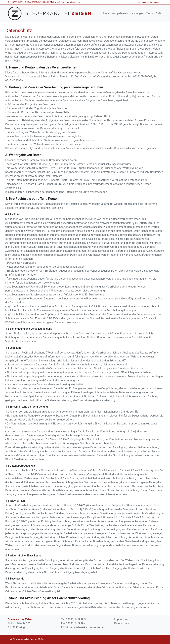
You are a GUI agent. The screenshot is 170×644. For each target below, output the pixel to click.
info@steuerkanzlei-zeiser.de (67, 2)
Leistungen (137, 13)
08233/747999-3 (19, 2)
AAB (158, 13)
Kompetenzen (120, 13)
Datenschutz (155, 2)
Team (150, 13)
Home (106, 13)
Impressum (143, 2)
